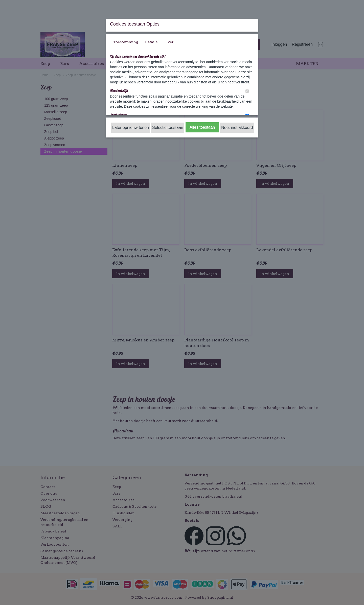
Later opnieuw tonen (131, 127)
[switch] (247, 91)
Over (169, 42)
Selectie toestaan (168, 127)
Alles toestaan (202, 127)
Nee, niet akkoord (237, 127)
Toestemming (126, 42)
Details (151, 42)
